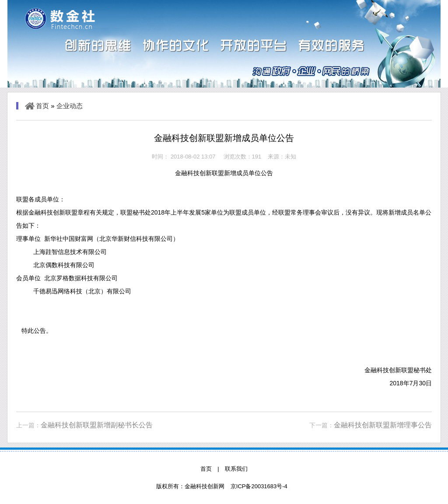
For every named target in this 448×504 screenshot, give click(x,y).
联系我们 (236, 469)
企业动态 (70, 106)
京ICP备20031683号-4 (259, 486)
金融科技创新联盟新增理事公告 (383, 425)
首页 (42, 106)
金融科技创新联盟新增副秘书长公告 (97, 425)
